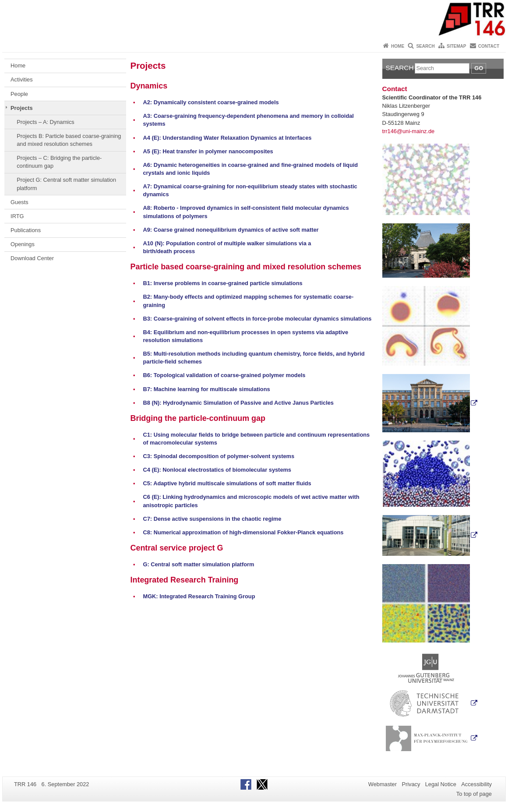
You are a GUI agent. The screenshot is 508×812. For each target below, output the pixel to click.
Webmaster (383, 784)
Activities (22, 79)
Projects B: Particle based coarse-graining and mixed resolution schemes (69, 140)
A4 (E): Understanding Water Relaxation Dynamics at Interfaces (227, 138)
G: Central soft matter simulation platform (198, 564)
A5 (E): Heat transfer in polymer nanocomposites (208, 151)
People (19, 94)
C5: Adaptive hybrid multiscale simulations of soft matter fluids (227, 483)
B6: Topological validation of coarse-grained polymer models (224, 375)
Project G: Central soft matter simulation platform (66, 184)
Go (479, 68)
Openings (23, 244)
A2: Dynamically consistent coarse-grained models (211, 102)
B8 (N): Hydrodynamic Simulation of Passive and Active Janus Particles (238, 403)
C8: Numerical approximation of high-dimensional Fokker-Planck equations (243, 532)
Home (398, 46)
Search (425, 46)
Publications (26, 230)
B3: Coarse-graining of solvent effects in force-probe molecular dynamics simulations (257, 319)
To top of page (474, 794)
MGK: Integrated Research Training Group (199, 596)
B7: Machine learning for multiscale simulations (206, 389)
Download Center (32, 258)
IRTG (17, 216)
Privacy (411, 784)
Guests (19, 202)
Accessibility (476, 784)
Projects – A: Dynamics (46, 122)
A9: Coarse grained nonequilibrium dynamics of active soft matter (231, 230)
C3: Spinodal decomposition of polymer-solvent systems (219, 456)
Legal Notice (441, 784)
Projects (22, 108)
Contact (489, 46)
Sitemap (456, 46)
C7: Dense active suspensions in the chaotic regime (212, 519)
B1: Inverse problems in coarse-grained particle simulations (222, 283)
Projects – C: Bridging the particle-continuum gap (59, 162)
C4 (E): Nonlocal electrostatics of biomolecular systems (217, 470)
